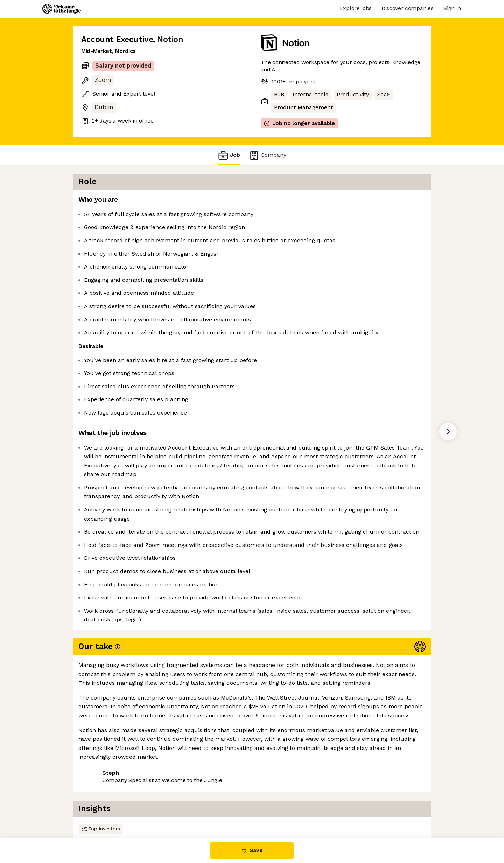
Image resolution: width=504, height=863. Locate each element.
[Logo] (62, 9)
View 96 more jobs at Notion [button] (169, 809)
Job (229, 155)
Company (267, 155)
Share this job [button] (100, 809)
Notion (170, 39)
